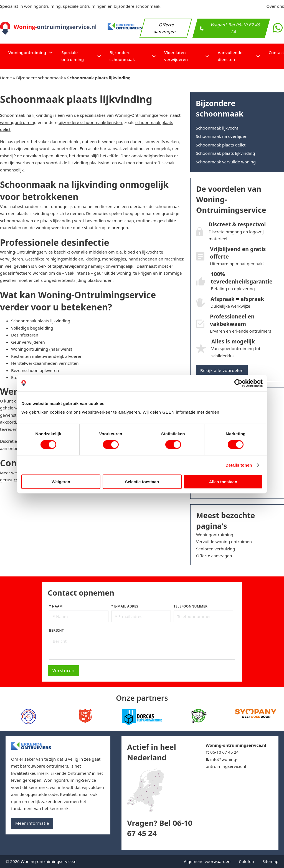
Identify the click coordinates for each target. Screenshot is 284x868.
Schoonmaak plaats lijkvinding (225, 153)
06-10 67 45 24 (224, 752)
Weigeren (61, 482)
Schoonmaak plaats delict (221, 145)
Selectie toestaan (142, 482)
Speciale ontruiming (73, 56)
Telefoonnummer (191, 606)
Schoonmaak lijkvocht (217, 128)
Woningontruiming (27, 52)
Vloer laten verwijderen (176, 56)
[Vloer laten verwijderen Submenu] (207, 56)
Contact (276, 52)
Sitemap (270, 861)
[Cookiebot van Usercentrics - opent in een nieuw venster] (238, 383)
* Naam (56, 606)
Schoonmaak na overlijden (222, 136)
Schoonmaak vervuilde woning (226, 162)
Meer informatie (32, 823)
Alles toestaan (223, 482)
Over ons (275, 6)
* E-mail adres (125, 606)
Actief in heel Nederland (151, 752)
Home (6, 78)
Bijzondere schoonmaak (122, 56)
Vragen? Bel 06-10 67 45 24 (230, 28)
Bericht (56, 630)
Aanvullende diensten (230, 56)
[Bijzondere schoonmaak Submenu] (154, 56)
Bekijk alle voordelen (222, 370)
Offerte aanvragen (165, 28)
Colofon (246, 861)
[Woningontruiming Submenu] (51, 53)
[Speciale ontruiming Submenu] (99, 56)
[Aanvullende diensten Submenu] (258, 56)
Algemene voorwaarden (207, 861)
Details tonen (239, 465)
